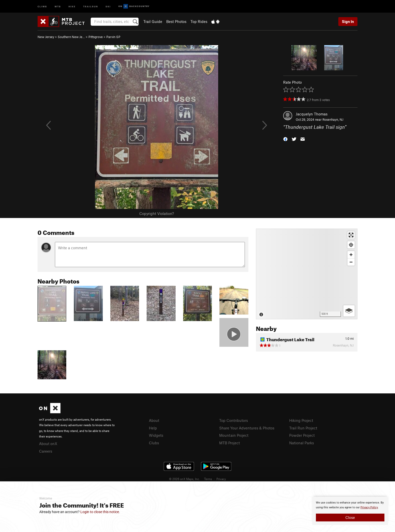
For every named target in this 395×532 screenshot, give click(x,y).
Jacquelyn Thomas (312, 114)
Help (153, 428)
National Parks (302, 443)
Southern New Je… (71, 37)
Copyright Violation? (157, 213)
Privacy (221, 479)
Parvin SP (113, 37)
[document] (350, 511)
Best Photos (176, 21)
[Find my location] (351, 245)
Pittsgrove (96, 37)
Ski (108, 6)
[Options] (349, 311)
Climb (42, 6)
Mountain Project (234, 435)
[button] (285, 139)
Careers (46, 451)
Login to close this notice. (100, 512)
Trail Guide (153, 21)
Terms (208, 479)
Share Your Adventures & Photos (247, 428)
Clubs (154, 443)
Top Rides (199, 21)
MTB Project (229, 443)
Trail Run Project (303, 428)
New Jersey (46, 37)
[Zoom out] (351, 262)
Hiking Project (301, 420)
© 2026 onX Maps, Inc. (184, 479)
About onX (48, 444)
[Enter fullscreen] (351, 235)
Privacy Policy (369, 507)
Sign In (348, 21)
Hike (72, 6)
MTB (58, 6)
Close (350, 517)
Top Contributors (234, 420)
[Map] (307, 274)
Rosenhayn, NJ (333, 119)
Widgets (156, 435)
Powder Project (302, 435)
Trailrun (91, 6)
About (154, 420)
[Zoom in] (351, 255)
